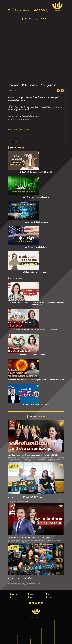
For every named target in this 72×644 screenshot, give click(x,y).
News (31, 597)
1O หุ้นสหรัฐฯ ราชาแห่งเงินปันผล (36, 247)
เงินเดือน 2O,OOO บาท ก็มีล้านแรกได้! (36, 272)
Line (15, 129)
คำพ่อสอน (49, 594)
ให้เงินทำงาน (32, 594)
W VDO (13, 597)
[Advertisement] (36, 34)
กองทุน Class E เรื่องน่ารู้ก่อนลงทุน (36, 222)
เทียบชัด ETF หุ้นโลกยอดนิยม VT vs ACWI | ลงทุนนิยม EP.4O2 (36, 329)
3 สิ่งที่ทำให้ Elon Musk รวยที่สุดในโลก (36, 405)
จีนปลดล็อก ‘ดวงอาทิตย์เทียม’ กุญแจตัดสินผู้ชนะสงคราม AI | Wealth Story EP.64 (36, 380)
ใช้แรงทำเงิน (14, 594)
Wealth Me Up (29, 119)
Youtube (20, 129)
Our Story (50, 597)
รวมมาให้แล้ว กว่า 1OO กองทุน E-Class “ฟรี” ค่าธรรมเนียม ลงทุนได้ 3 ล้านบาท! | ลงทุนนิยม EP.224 (36, 303)
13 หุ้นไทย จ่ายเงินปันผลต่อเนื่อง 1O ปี (36, 197)
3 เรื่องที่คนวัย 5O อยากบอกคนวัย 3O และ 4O (36, 172)
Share (10, 141)
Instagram (26, 129)
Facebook (10, 129)
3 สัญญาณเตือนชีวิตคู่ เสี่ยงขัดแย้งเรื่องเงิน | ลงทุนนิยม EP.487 (36, 355)
